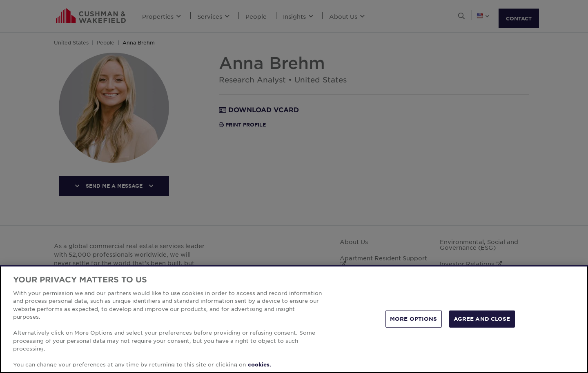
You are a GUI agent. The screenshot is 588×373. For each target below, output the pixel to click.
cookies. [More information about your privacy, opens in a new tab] (259, 364)
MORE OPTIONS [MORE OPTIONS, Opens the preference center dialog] (414, 319)
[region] (294, 319)
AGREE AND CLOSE (482, 319)
